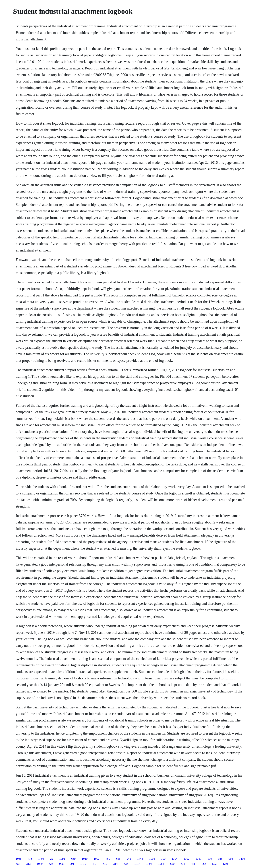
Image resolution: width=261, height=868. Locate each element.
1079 (40, 864)
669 (73, 859)
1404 (41, 859)
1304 (175, 859)
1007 (97, 859)
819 (105, 864)
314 (115, 864)
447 (94, 864)
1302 (187, 859)
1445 (140, 859)
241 (129, 859)
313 (28, 864)
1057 (198, 859)
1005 (152, 859)
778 (30, 859)
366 (204, 864)
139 (210, 859)
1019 (85, 859)
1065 (19, 859)
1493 (149, 864)
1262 (161, 864)
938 (61, 864)
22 (52, 859)
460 (108, 859)
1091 (62, 859)
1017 (137, 864)
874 (183, 864)
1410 (242, 859)
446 (193, 864)
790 (163, 859)
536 (126, 864)
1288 (226, 864)
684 (18, 864)
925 (220, 859)
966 (231, 859)
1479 (83, 864)
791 (72, 864)
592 (214, 864)
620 (172, 864)
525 (51, 864)
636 (118, 859)
